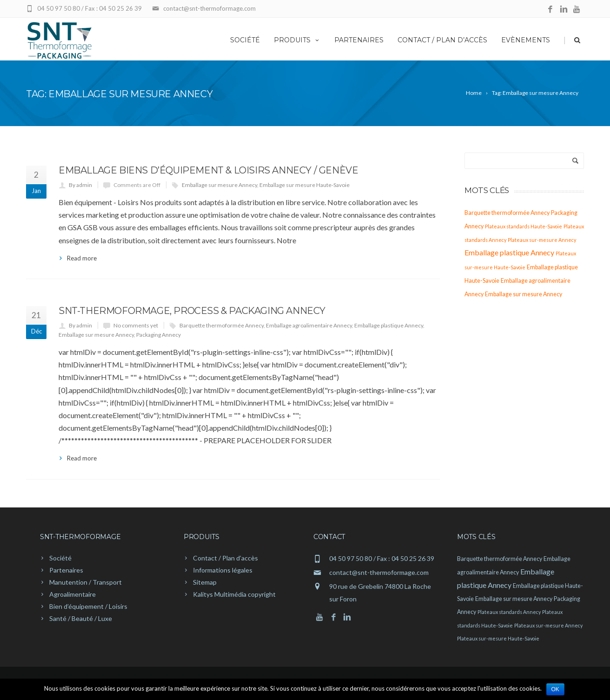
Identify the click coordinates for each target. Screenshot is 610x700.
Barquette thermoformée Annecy (222, 325)
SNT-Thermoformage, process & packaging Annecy (192, 311)
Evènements (526, 40)
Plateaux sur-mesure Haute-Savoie (498, 638)
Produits (297, 40)
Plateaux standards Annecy (509, 612)
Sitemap (205, 582)
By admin (80, 185)
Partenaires (359, 40)
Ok (555, 689)
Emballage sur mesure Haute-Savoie (305, 185)
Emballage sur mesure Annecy (219, 185)
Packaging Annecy (159, 335)
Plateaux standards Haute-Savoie (524, 226)
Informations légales (223, 570)
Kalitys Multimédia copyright (234, 594)
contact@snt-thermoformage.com (379, 572)
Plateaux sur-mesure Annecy (542, 240)
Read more (82, 258)
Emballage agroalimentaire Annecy (309, 325)
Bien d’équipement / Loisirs (88, 606)
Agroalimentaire (73, 594)
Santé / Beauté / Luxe (81, 618)
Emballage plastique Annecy (389, 325)
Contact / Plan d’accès (442, 40)
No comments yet (136, 325)
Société (245, 40)
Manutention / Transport (86, 582)
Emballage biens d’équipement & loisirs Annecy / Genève (208, 170)
